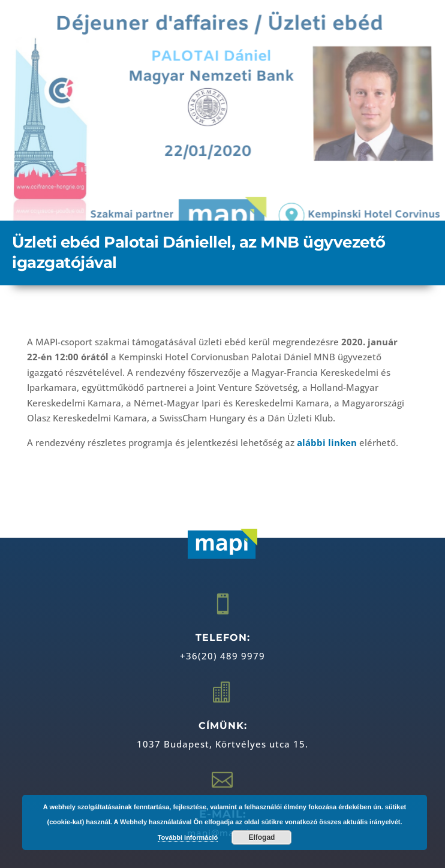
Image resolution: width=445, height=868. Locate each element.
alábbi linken (327, 442)
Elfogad (261, 837)
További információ (188, 837)
